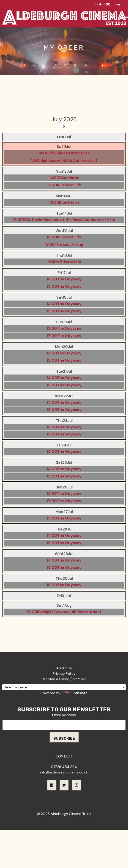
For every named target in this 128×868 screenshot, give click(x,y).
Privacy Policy (64, 674)
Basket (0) (102, 4)
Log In (119, 4)
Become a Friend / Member (64, 679)
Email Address (64, 715)
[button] (52, 785)
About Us (64, 668)
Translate (74, 693)
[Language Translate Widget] (64, 687)
